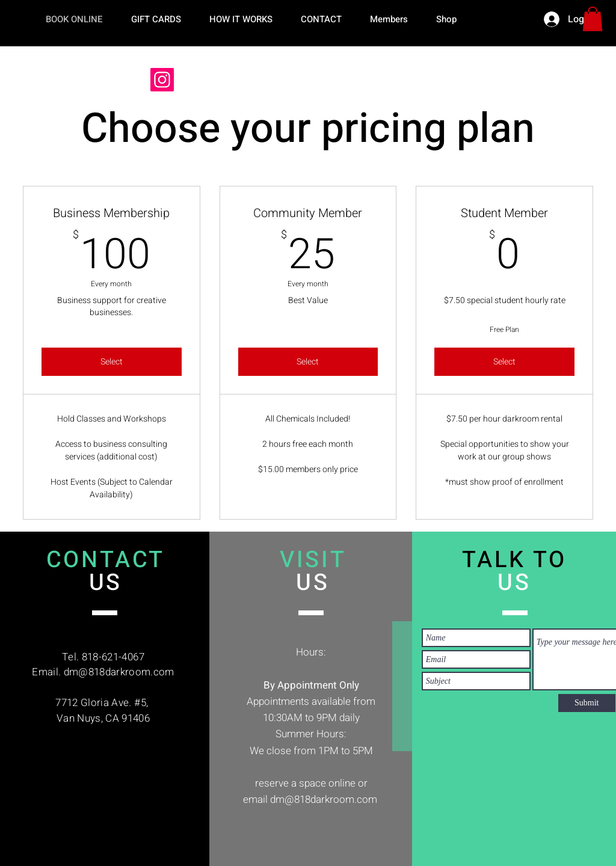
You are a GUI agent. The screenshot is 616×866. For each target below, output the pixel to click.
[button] (593, 19)
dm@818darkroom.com (119, 672)
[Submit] (587, 703)
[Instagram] (162, 80)
